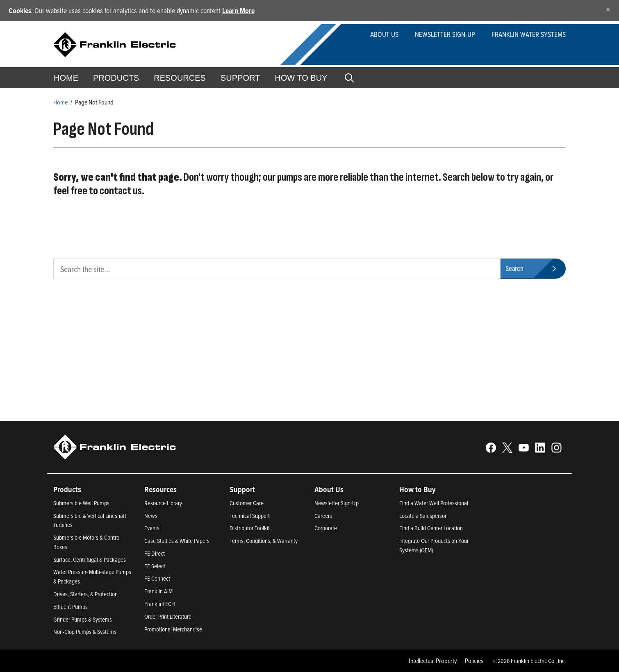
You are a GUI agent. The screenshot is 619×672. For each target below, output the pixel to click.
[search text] (277, 269)
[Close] (608, 9)
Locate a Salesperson (423, 516)
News (151, 516)
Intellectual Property (433, 661)
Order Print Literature (168, 616)
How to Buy (301, 78)
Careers (323, 516)
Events (152, 528)
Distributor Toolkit (250, 528)
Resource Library (163, 503)
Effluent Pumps (71, 607)
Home (66, 78)
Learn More (238, 10)
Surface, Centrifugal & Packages (90, 560)
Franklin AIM (158, 591)
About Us (384, 34)
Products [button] (116, 78)
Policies (474, 661)
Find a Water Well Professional (434, 503)
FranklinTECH (160, 604)
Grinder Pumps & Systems (83, 619)
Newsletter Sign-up (445, 34)
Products (67, 489)
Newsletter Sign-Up (337, 503)
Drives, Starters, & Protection (85, 594)
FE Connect (157, 578)
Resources (180, 78)
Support (240, 78)
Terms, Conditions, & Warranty (264, 541)
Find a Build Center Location (431, 528)
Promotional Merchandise (173, 629)
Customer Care (247, 503)
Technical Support (250, 516)
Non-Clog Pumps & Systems (85, 632)
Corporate (326, 528)
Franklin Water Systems (529, 34)
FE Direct (155, 553)
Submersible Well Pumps (81, 503)
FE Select (155, 566)
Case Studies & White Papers (177, 541)
